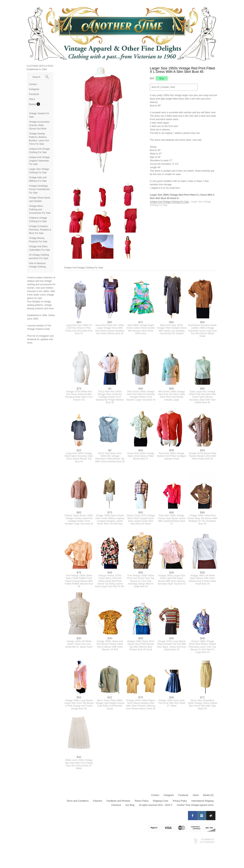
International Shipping (202, 801)
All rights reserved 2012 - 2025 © (156, 805)
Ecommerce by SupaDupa (207, 841)
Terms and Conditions (78, 801)
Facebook (34, 94)
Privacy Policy (180, 801)
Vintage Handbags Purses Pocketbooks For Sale (39, 189)
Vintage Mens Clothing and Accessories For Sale (40, 210)
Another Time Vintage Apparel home (195, 805)
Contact (33, 84)
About (32, 99)
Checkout (116, 805)
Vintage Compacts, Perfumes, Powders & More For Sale (40, 230)
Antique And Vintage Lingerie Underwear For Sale (39, 161)
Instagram (34, 89)
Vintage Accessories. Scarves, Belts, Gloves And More (40, 125)
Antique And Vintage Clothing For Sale (169, 202)
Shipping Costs (161, 801)
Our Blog (130, 805)
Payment (98, 801)
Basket (33, 104)
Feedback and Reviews (118, 801)
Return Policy (142, 801)
